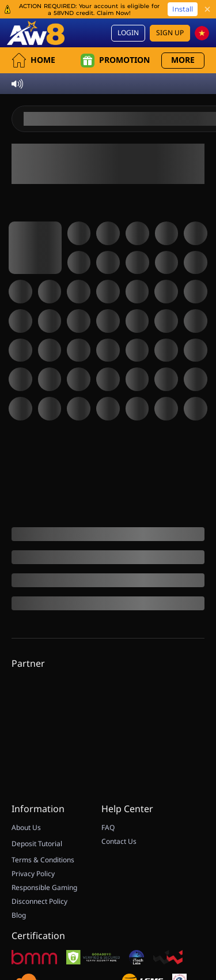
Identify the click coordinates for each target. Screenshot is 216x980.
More (183, 42)
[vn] (202, 15)
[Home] (36, 14)
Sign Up (170, 14)
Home (33, 42)
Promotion (115, 42)
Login (128, 14)
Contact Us (119, 897)
